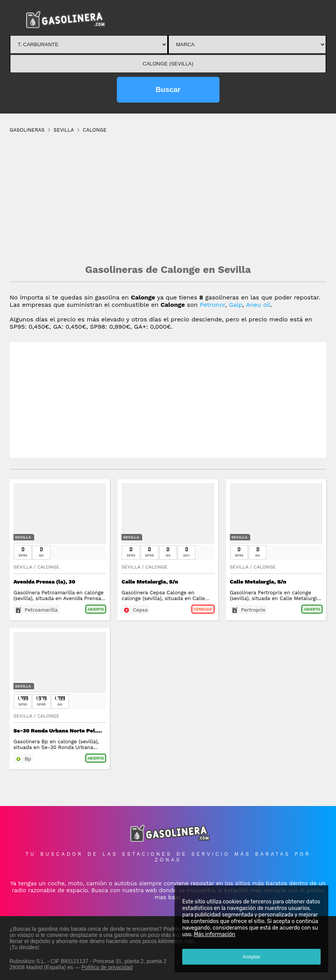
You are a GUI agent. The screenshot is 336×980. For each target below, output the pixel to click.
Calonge (48, 567)
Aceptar (251, 957)
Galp (235, 305)
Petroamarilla (41, 610)
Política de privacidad (107, 967)
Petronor (213, 305)
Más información (215, 934)
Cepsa (141, 610)
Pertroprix (253, 610)
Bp (28, 759)
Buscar (168, 89)
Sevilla (23, 537)
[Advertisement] (168, 198)
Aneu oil (258, 305)
